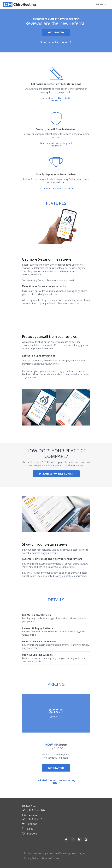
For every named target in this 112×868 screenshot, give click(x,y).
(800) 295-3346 (33, 810)
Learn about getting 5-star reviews (56, 99)
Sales (28, 829)
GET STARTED (56, 32)
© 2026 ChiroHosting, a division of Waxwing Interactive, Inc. (55, 853)
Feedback (30, 824)
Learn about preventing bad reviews (56, 144)
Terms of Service (51, 858)
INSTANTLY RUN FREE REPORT (56, 474)
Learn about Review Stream (55, 188)
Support (29, 834)
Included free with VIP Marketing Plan (56, 782)
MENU (100, 4)
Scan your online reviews (55, 42)
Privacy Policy (31, 858)
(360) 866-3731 (33, 819)
